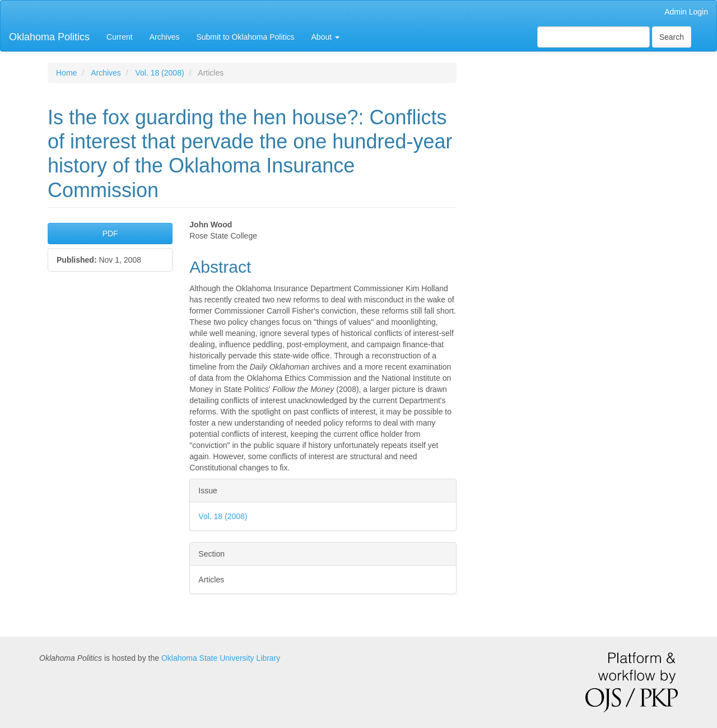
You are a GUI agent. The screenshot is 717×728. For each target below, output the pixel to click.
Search (672, 37)
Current (120, 37)
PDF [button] (110, 234)
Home (66, 73)
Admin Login (686, 12)
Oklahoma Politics (49, 37)
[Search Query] (593, 37)
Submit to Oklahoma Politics (245, 37)
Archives (165, 37)
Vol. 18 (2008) (159, 73)
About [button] (325, 37)
